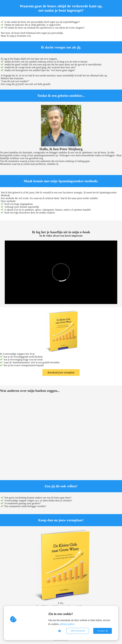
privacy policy (67, 624)
